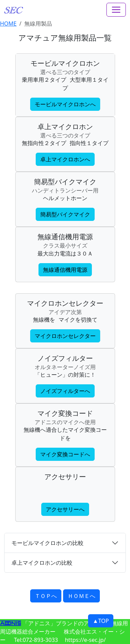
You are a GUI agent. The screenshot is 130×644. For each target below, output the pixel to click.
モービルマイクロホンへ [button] (65, 104)
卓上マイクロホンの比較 (42, 563)
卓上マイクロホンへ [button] (65, 159)
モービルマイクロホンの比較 (47, 543)
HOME (8, 24)
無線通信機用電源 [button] (65, 270)
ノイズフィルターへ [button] (65, 391)
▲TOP (101, 621)
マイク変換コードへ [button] (65, 454)
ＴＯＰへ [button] (46, 596)
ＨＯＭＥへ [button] (81, 596)
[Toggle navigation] (116, 10)
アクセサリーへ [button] (65, 509)
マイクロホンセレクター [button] (65, 336)
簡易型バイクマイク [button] (65, 214)
